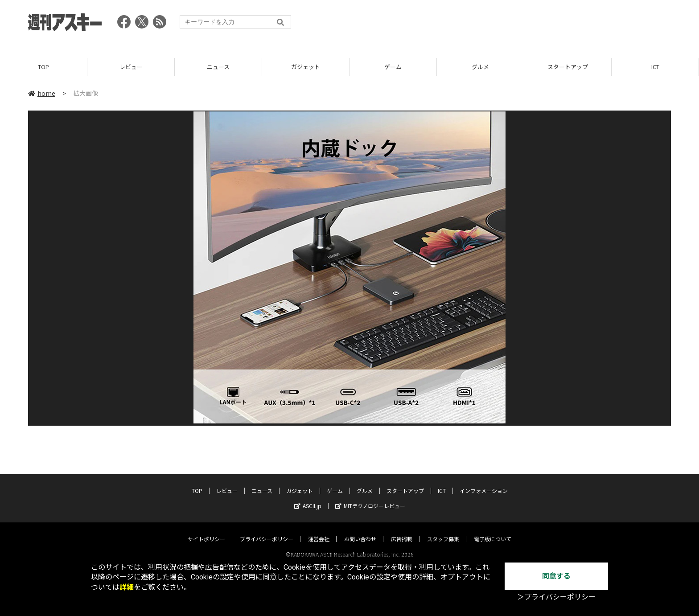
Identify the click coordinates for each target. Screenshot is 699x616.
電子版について (493, 530)
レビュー (131, 67)
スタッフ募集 (443, 530)
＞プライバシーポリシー (556, 597)
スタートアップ (568, 67)
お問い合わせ (360, 530)
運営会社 (319, 530)
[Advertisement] (509, 25)
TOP (43, 67)
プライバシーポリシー (267, 530)
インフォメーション (484, 482)
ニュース (218, 67)
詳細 (127, 587)
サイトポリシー (206, 530)
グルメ (480, 67)
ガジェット (306, 67)
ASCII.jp (308, 497)
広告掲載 (402, 530)
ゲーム (393, 67)
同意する (556, 576)
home (42, 93)
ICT (655, 67)
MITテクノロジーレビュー (370, 497)
